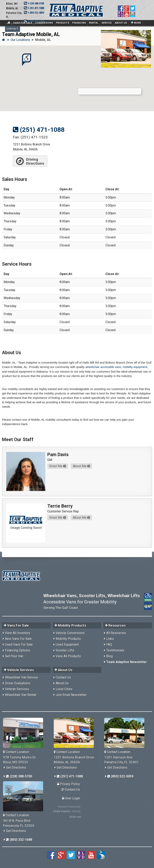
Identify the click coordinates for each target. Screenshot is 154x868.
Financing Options (18, 650)
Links (110, 639)
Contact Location (16, 752)
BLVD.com (75, 817)
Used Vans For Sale (19, 645)
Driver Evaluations (18, 683)
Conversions (44, 23)
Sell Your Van (14, 656)
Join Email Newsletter (71, 695)
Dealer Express (62, 811)
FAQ (109, 645)
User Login (71, 798)
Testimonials (115, 650)
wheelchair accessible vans (103, 367)
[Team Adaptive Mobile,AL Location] (75, 733)
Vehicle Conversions (70, 633)
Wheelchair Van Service (21, 677)
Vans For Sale (23, 23)
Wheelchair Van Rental (21, 695)
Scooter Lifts (65, 650)
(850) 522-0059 (120, 776)
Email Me (58, 466)
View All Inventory (18, 633)
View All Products (68, 656)
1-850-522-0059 (34, 13)
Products (63, 23)
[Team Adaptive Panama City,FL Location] (126, 733)
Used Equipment (67, 645)
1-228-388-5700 (34, 3)
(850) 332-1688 (19, 840)
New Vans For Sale (18, 639)
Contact (12, 29)
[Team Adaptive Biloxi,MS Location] (25, 733)
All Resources (116, 633)
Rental (94, 23)
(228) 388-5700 (19, 776)
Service (107, 23)
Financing (79, 23)
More (136, 23)
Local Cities (64, 689)
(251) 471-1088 (39, 130)
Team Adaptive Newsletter (127, 662)
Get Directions (16, 768)
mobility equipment (135, 367)
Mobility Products (68, 639)
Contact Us (63, 677)
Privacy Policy (69, 784)
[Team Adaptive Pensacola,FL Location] (25, 796)
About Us (121, 23)
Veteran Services (17, 689)
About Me (81, 466)
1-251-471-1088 (34, 8)
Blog (109, 656)
